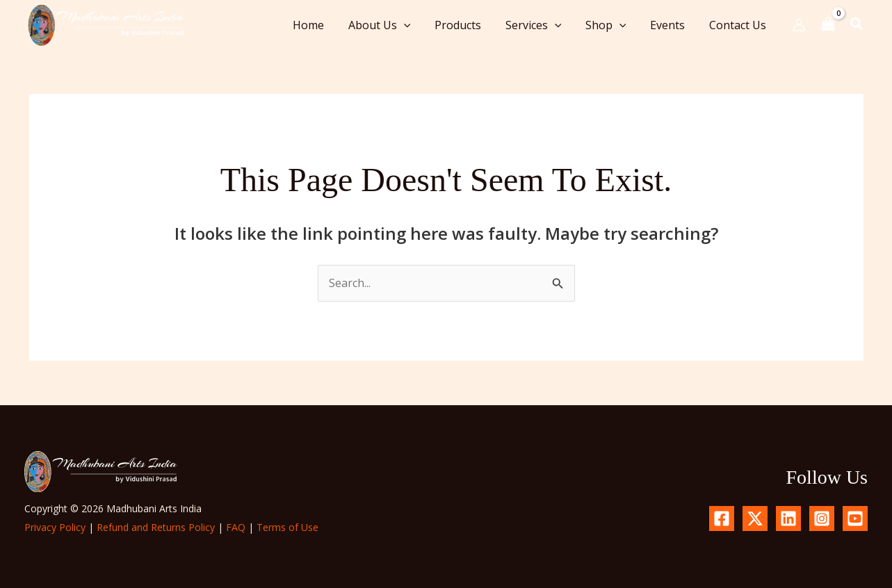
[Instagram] (822, 518)
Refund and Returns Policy (156, 527)
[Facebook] (722, 518)
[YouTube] (855, 518)
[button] (414, 25)
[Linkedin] (788, 518)
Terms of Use (287, 527)
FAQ (236, 527)
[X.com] (755, 518)
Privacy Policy (55, 527)
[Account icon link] (799, 25)
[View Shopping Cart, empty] (828, 25)
